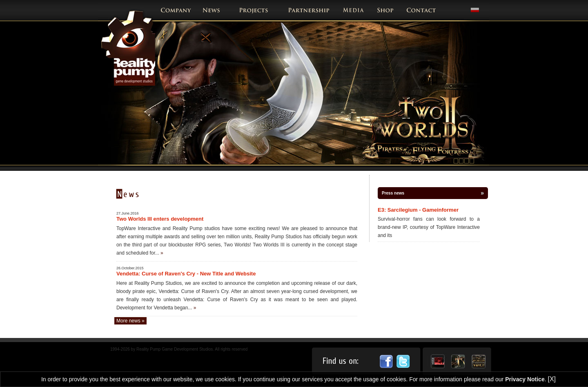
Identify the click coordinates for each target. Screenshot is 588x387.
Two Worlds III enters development (160, 219)
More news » (130, 321)
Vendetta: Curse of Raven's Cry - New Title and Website (186, 274)
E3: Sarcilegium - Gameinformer (418, 210)
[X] (552, 379)
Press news (393, 193)
